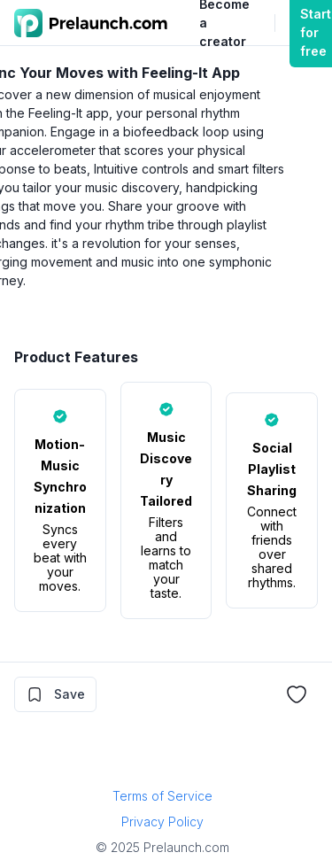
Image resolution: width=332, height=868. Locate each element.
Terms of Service (162, 796)
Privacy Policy (162, 821)
